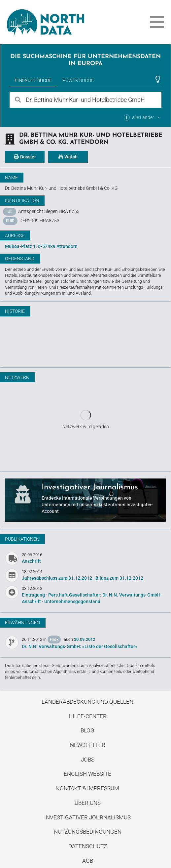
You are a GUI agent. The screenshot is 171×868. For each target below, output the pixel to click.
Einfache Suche (33, 80)
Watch (68, 157)
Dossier (25, 157)
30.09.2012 (85, 639)
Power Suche (78, 80)
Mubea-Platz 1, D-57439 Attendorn (41, 246)
